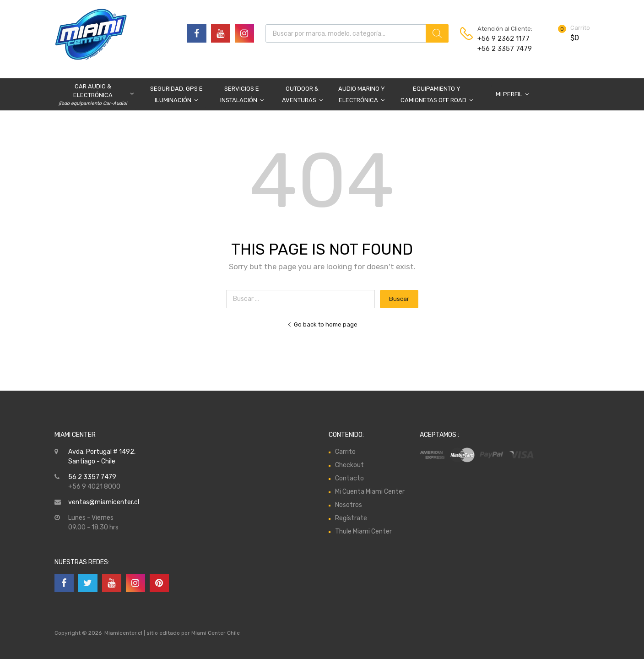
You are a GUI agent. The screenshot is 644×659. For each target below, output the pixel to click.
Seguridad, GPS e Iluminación (176, 95)
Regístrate (351, 518)
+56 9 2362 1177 (500, 38)
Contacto (349, 478)
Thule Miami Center (363, 531)
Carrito (345, 452)
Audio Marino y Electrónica (362, 95)
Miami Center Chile (216, 633)
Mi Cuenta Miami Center (370, 492)
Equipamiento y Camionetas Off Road (437, 95)
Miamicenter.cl (123, 633)
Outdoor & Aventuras (302, 95)
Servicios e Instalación (242, 95)
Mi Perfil (512, 94)
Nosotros (349, 505)
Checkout (349, 465)
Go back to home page (322, 324)
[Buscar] (437, 33)
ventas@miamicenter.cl (104, 502)
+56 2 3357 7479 (500, 49)
